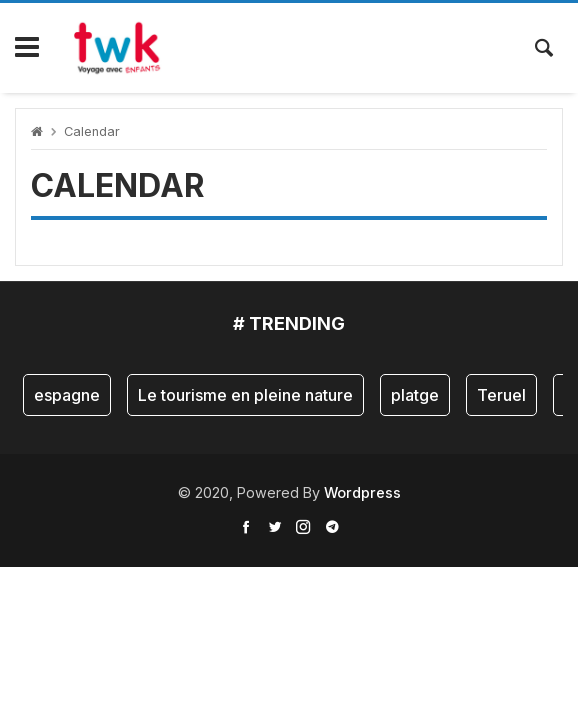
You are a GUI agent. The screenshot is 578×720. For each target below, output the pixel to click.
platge (415, 395)
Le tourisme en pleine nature (245, 395)
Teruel (501, 395)
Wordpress (362, 492)
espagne (67, 395)
